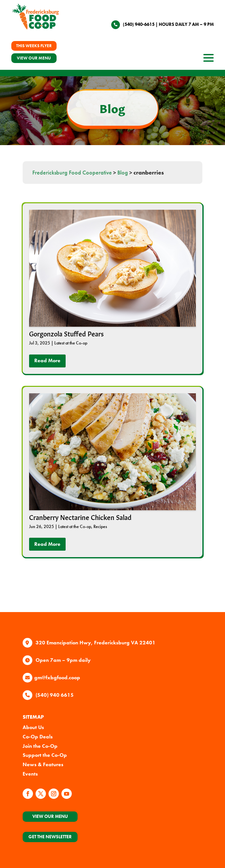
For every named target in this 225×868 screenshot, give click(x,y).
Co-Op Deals (38, 737)
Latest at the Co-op (71, 343)
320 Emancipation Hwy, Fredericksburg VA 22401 (96, 643)
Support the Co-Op (45, 755)
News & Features (43, 764)
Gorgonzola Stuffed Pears (66, 333)
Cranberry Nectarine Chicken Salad (80, 517)
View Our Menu (50, 816)
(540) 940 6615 (55, 695)
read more (47, 360)
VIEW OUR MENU (34, 58)
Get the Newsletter (50, 837)
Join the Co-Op (40, 746)
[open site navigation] (209, 60)
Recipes (100, 526)
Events (30, 774)
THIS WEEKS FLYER (34, 46)
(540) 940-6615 (139, 24)
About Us (33, 727)
